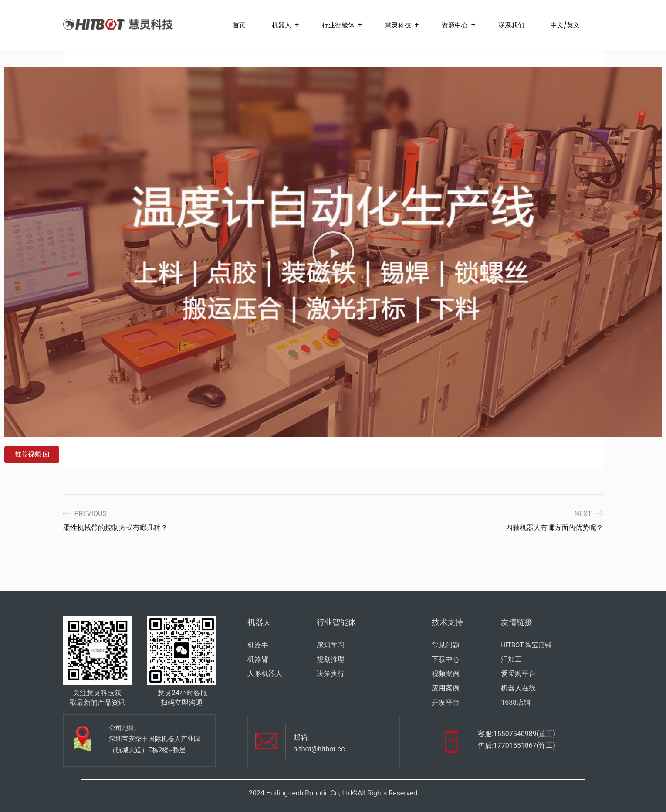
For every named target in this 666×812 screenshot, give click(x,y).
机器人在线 (518, 688)
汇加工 (511, 659)
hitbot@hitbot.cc (319, 749)
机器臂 (258, 659)
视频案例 (446, 674)
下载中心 (446, 659)
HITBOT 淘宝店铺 (526, 645)
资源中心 (455, 25)
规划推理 (331, 659)
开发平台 (446, 702)
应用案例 (446, 688)
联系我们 (511, 25)
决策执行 (331, 674)
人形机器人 (265, 674)
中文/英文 (565, 25)
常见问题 (446, 645)
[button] (333, 252)
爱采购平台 (518, 674)
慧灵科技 (398, 25)
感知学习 (331, 645)
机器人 (282, 25)
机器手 (258, 645)
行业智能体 (338, 25)
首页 (239, 25)
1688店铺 (516, 702)
